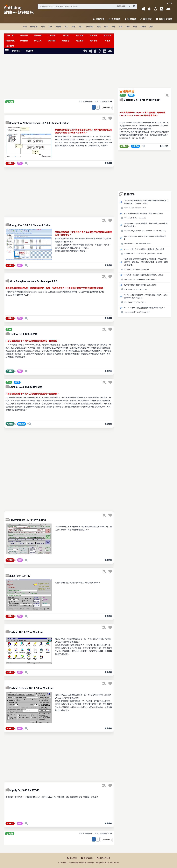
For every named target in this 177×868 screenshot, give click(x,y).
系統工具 (10, 36)
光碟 (43, 27)
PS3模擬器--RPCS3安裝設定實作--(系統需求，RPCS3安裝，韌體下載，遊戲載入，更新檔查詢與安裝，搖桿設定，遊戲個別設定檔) (146, 262)
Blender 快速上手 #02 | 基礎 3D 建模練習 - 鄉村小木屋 (144, 249)
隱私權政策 (87, 858)
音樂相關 (94, 36)
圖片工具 (107, 36)
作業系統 (34, 27)
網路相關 (24, 41)
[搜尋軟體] (87, 6)
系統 (25, 27)
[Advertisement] (59, 77)
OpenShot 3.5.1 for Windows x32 (137, 312)
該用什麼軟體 (164, 19)
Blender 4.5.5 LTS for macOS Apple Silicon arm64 (143, 254)
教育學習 (94, 41)
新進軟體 (130, 19)
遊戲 (128, 27)
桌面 (121, 27)
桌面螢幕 (66, 41)
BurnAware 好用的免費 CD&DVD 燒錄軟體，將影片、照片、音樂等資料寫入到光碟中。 (146, 296)
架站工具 (38, 41)
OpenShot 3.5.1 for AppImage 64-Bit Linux (140, 279)
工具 (50, 27)
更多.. (152, 27)
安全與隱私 (10, 41)
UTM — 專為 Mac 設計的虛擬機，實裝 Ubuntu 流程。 (144, 214)
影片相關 (80, 36)
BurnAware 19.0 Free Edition (135, 302)
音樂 (74, 27)
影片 (66, 27)
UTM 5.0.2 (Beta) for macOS (135, 218)
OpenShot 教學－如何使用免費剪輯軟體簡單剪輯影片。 (144, 308)
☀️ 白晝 (170, 3)
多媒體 (58, 27)
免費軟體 (114, 19)
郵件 (113, 27)
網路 (99, 27)
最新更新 (146, 19)
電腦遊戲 (80, 41)
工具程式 (52, 36)
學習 (135, 27)
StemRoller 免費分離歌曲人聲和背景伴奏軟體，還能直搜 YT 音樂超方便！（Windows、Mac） (146, 202)
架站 (106, 27)
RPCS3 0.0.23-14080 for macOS (137, 269)
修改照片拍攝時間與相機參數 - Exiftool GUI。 (141, 285)
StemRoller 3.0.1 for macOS (135, 208)
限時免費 (99, 19)
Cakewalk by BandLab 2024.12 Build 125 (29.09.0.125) (145, 231)
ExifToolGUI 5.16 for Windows (136, 289)
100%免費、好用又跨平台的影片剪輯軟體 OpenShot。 (144, 275)
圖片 (81, 27)
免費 (10, 102)
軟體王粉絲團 (104, 858)
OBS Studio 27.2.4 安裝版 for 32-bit (138, 244)
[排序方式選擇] (107, 108)
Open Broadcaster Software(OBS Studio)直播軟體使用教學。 (145, 238)
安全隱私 (90, 27)
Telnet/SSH (165, 146)
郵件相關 (52, 41)
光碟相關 (38, 36)
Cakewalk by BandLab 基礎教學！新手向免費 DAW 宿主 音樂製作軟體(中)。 (146, 225)
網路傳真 (108, 163)
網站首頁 (72, 858)
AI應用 (143, 27)
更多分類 (10, 46)
